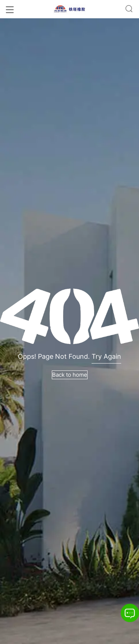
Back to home (70, 375)
